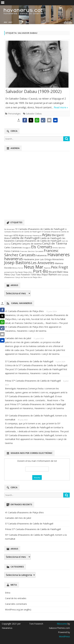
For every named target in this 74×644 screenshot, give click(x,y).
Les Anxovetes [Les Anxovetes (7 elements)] (43, 263)
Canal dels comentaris (16, 604)
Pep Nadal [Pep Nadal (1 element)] (19, 272)
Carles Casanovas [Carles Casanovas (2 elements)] (13, 247)
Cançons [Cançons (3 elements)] (16, 243)
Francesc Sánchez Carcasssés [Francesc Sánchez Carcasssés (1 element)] (32, 251)
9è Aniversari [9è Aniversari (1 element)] (9, 229)
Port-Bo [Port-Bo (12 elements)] (41, 271)
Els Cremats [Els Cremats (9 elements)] (42, 247)
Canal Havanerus (22, 303)
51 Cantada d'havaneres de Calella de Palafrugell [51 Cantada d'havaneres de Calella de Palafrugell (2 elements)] (40, 229)
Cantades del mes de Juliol (18, 338)
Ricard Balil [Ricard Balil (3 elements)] (56, 272)
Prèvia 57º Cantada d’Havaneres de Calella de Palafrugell (33, 381)
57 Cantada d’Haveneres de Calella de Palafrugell (29, 361)
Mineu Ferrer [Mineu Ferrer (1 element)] (18, 268)
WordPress (64, 636)
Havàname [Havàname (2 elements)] (29, 259)
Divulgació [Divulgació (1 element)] (27, 248)
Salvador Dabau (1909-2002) (33, 91)
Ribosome (62, 624)
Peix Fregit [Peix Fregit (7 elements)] (60, 267)
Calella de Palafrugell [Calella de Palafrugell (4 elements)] (25, 238)
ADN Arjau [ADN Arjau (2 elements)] (19, 235)
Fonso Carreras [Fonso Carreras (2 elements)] (12, 251)
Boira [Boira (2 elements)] (7, 238)
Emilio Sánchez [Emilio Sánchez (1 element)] (59, 248)
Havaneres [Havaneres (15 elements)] (59, 255)
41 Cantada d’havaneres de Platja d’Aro (24, 311)
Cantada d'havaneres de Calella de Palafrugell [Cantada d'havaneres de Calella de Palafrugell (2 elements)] (38, 241)
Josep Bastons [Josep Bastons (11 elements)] (17, 263)
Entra (8, 593)
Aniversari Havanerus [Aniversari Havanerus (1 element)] (33, 236)
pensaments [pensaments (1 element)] (9, 272)
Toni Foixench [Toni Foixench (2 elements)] (23, 275)
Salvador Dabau (34, 114)
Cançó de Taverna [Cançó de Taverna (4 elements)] (55, 243)
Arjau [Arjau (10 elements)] (47, 235)
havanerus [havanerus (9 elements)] (14, 259)
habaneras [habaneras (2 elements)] (42, 255)
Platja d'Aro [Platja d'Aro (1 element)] (28, 272)
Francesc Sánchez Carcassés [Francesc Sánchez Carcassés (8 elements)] (31, 253)
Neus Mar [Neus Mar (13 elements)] (34, 267)
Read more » (61, 107)
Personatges (14, 114)
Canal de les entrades (16, 598)
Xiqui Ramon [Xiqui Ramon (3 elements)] (49, 274)
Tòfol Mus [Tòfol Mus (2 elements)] (36, 275)
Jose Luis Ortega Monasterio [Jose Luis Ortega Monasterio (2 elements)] (49, 259)
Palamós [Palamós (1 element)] (47, 268)
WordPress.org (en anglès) (18, 610)
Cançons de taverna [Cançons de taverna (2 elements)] (32, 244)
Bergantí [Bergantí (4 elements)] (58, 235)
